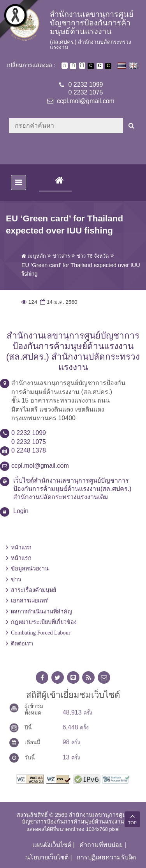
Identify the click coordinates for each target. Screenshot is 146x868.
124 (29, 302)
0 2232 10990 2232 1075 (86, 89)
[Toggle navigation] (18, 183)
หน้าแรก (21, 547)
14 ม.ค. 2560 (58, 302)
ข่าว (16, 579)
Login (21, 511)
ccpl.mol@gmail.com (86, 101)
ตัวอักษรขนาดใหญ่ (82, 66)
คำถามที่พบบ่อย (101, 845)
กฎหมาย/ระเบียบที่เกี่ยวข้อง (44, 622)
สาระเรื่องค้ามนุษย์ (33, 590)
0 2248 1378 (29, 450)
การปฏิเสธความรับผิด (106, 857)
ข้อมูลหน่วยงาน (30, 569)
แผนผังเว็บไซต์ (52, 845)
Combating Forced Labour (41, 633)
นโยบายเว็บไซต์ (47, 857)
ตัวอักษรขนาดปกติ (65, 66)
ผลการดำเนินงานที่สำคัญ (41, 611)
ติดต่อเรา (22, 643)
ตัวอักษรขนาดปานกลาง (73, 66)
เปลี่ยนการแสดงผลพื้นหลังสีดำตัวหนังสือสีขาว (91, 66)
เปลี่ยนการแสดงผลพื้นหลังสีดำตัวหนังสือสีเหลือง (108, 66)
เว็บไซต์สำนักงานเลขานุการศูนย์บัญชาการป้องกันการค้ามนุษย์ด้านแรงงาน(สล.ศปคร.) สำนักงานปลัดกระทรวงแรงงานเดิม (72, 489)
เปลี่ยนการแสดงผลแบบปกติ (100, 66)
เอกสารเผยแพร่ (29, 601)
